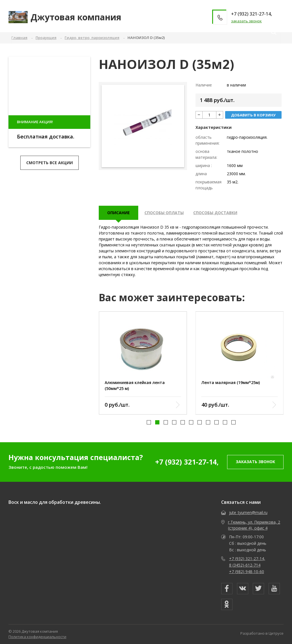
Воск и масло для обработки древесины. (55, 502)
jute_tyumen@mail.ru (248, 512)
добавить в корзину (253, 115)
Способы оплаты (164, 213)
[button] (149, 422)
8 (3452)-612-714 (245, 565)
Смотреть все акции (50, 163)
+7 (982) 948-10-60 (247, 572)
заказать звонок (246, 21)
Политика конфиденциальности (37, 637)
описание (118, 213)
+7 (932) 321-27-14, (187, 462)
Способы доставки (215, 213)
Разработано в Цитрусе (262, 633)
